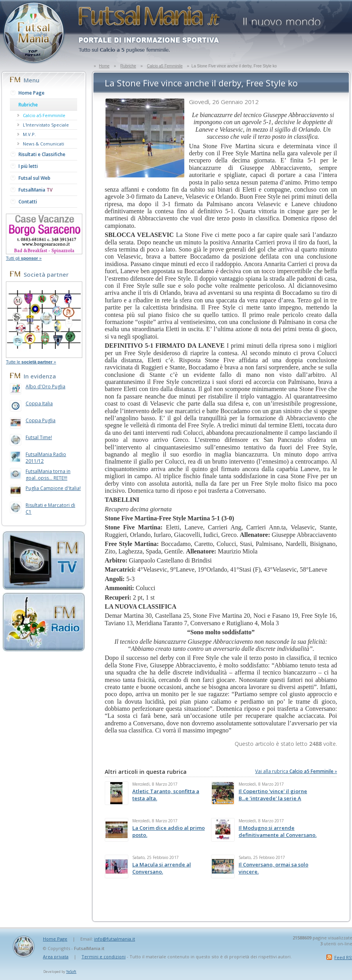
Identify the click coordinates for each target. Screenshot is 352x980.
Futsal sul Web (34, 178)
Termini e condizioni (104, 957)
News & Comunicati (44, 144)
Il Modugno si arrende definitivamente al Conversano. (278, 831)
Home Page (31, 93)
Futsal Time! (39, 437)
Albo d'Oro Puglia (45, 387)
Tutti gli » (24, 258)
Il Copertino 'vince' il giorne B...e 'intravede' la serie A (273, 795)
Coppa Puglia (41, 420)
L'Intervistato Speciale (46, 125)
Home (104, 66)
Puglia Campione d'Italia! (53, 488)
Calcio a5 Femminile (165, 66)
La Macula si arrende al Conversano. (162, 868)
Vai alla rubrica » (296, 771)
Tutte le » (31, 362)
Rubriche (128, 66)
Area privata (56, 957)
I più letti (28, 166)
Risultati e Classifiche (42, 154)
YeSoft (71, 972)
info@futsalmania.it (115, 939)
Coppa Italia (39, 403)
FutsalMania (35, 190)
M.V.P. (29, 134)
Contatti (28, 202)
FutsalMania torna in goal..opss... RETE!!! (48, 475)
